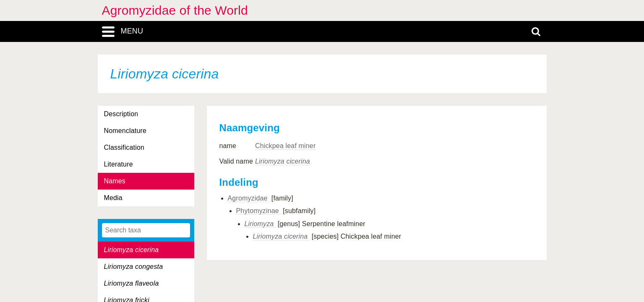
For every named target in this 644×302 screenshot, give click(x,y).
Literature (119, 164)
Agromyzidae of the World (175, 10)
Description (121, 114)
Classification (124, 147)
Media (113, 198)
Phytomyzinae (259, 211)
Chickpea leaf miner (285, 146)
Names (115, 181)
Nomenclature (125, 131)
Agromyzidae (249, 198)
